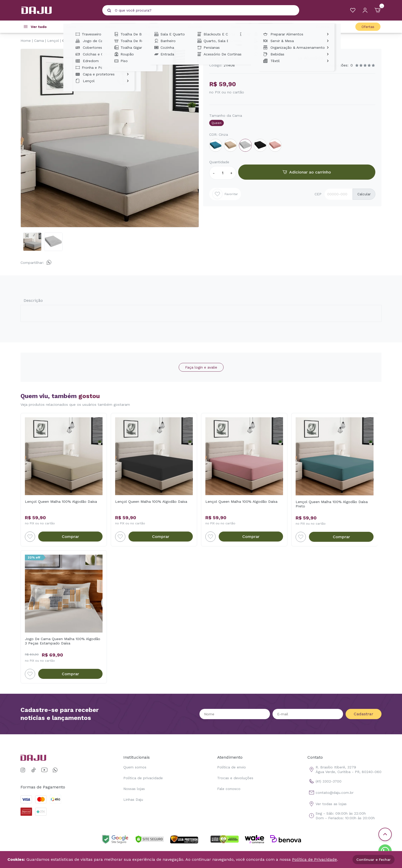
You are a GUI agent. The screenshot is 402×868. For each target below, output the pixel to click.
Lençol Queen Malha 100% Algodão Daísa (61, 501)
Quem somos (135, 767)
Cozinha (327, 27)
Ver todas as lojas (327, 804)
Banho (115, 27)
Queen (68, 41)
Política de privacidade (143, 778)
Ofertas (368, 27)
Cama (75, 27)
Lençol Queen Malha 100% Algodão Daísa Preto (332, 504)
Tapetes (156, 27)
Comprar (70, 537)
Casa (287, 27)
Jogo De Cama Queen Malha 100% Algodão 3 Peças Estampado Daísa (63, 641)
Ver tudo (39, 27)
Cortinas (199, 27)
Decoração (244, 27)
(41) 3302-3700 (324, 781)
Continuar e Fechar (374, 860)
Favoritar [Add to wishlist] (225, 194)
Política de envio (232, 767)
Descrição (33, 300)
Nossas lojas (134, 789)
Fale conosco (229, 789)
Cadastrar (364, 714)
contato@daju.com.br (330, 793)
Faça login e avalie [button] (201, 367)
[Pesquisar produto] (109, 11)
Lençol (53, 41)
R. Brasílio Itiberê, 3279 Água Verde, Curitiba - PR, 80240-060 (344, 769)
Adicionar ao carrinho (307, 172)
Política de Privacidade (314, 859)
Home (26, 41)
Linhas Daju (133, 799)
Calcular (364, 194)
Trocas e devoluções (235, 778)
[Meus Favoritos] (353, 10)
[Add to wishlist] (30, 537)
